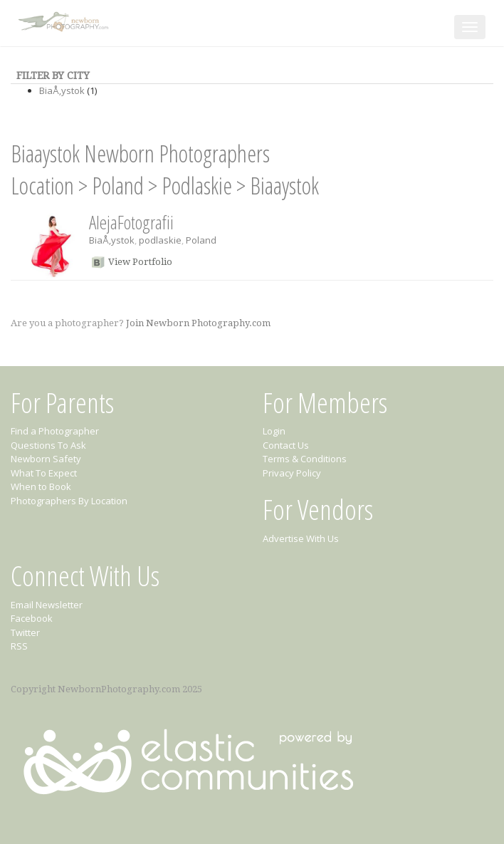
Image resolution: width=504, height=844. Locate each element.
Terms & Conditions (305, 459)
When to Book (41, 486)
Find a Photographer (55, 431)
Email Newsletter (47, 605)
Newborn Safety (46, 459)
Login (274, 431)
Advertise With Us (301, 538)
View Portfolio (140, 262)
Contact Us (286, 445)
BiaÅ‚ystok (62, 90)
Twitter (25, 632)
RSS (19, 646)
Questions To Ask (48, 445)
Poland (118, 186)
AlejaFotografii (131, 222)
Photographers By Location (69, 501)
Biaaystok (284, 186)
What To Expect (44, 473)
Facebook (32, 618)
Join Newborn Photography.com (198, 323)
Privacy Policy (292, 473)
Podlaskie (197, 186)
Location (42, 186)
